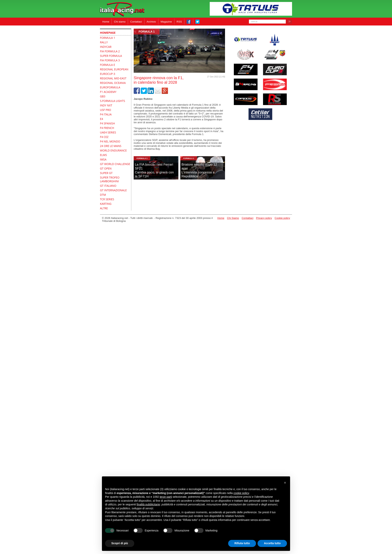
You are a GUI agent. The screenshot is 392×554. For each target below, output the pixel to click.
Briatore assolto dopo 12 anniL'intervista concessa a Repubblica (199, 170)
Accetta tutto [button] (272, 543)
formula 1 (147, 32)
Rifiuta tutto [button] (242, 543)
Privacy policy (264, 218)
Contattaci (136, 22)
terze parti (166, 497)
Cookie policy (282, 218)
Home (106, 22)
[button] (285, 483)
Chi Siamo (233, 218)
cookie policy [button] (241, 493)
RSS (179, 22)
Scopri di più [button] (120, 543)
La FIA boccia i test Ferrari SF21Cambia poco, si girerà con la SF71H (154, 170)
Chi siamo (120, 22)
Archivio (151, 22)
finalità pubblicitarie (148, 504)
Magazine (166, 22)
